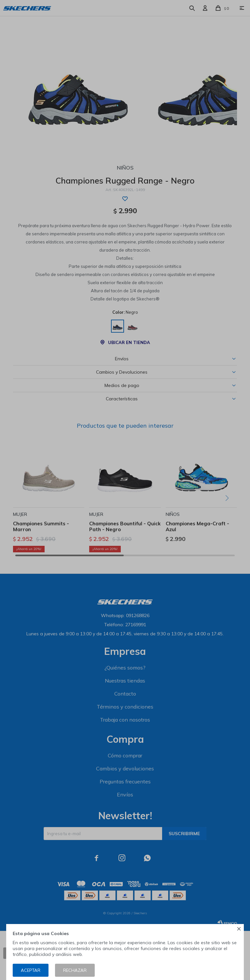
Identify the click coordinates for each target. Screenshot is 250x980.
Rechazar (75, 970)
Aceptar (31, 970)
